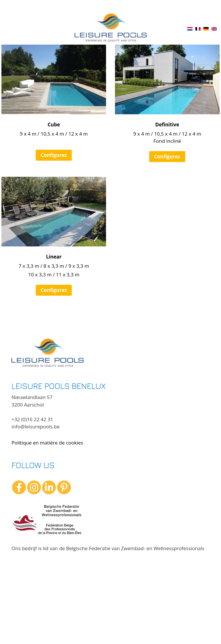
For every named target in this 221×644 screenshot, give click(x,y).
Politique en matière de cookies (47, 443)
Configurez (54, 155)
